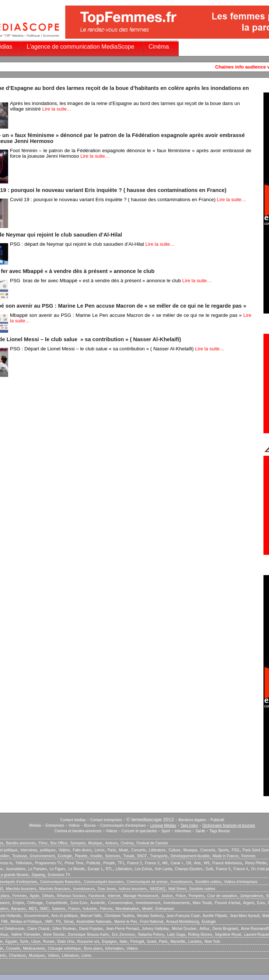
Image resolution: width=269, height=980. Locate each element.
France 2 (134, 863)
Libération (124, 869)
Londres (195, 941)
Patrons (106, 909)
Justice (167, 896)
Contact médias (73, 820)
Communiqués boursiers (104, 882)
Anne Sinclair (54, 934)
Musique (95, 843)
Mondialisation (127, 909)
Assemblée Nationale (94, 922)
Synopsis (78, 843)
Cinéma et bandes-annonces (78, 831)
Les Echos (144, 869)
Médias (35, 825)
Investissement (148, 903)
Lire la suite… (57, 109)
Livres (100, 850)
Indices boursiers (133, 889)
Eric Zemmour (124, 934)
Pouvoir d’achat (228, 903)
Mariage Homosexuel (141, 896)
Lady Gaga (176, 934)
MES (33, 909)
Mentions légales (192, 820)
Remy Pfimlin (256, 863)
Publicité (217, 820)
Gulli (209, 869)
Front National (152, 922)
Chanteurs (17, 955)
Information (114, 948)
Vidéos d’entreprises (241, 882)
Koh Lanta (164, 869)
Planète (81, 856)
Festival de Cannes (152, 843)
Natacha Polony (151, 934)
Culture (174, 850)
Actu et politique (64, 916)
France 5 (223, 869)
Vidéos (74, 825)
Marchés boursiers (21, 889)
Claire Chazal (38, 929)
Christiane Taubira (119, 916)
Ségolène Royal (228, 934)
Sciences (113, 856)
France (74, 909)
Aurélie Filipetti (215, 916)
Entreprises (55, 825)
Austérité (97, 903)
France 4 (240, 869)
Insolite (96, 856)
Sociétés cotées (208, 882)
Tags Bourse (220, 831)
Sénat (69, 922)
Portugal (137, 941)
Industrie (90, 909)
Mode (124, 850)
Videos (112, 831)
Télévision (23, 863)
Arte (198, 863)
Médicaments (34, 948)
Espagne (109, 941)
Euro (261, 903)
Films (43, 843)
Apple (35, 896)
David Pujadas (91, 929)
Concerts (139, 850)
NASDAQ (157, 889)
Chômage (35, 903)
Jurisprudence (251, 896)
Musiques (37, 955)
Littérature (157, 850)
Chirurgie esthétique (64, 948)
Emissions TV (59, 875)
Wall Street (177, 889)
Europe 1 (95, 869)
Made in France (225, 856)
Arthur (204, 929)
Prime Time (74, 863)
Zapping (38, 875)
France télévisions (227, 863)
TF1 (121, 863)
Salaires (59, 909)
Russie (49, 941)
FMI (4, 922)
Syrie (24, 941)
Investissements (177, 903)
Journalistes (15, 869)
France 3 (152, 863)
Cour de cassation (222, 896)
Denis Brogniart (225, 929)
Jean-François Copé (183, 916)
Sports (223, 850)
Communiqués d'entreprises (123, 825)
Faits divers (82, 850)
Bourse (90, 825)
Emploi (18, 903)
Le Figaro (57, 869)
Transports (159, 856)
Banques (18, 909)
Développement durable (190, 856)
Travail (129, 856)
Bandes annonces (21, 843)
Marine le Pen (126, 922)
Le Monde (76, 869)
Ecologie (65, 856)
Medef (147, 909)
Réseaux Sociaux (71, 896)
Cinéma (159, 47)
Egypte (11, 941)
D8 (189, 863)
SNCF (142, 856)
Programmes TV (48, 863)
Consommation (120, 903)
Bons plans (93, 948)
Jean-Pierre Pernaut (122, 929)
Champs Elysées (188, 869)
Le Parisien (38, 869)
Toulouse (20, 856)
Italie (123, 941)
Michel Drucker (184, 929)
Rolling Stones (200, 934)
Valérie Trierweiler (26, 934)
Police (180, 896)
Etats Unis (66, 941)
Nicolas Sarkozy (150, 916)
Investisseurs (181, 882)
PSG (236, 850)
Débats (48, 896)
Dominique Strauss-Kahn (88, 934)
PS (58, 922)
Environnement (42, 856)
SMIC (44, 909)
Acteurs (112, 843)
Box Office (59, 843)
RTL (109, 869)
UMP (49, 922)
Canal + (177, 863)
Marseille (178, 941)
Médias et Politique (26, 922)
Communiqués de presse (147, 882)
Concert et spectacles (139, 831)
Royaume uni (88, 941)
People (109, 863)
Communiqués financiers (60, 882)
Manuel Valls (91, 916)
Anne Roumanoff (255, 929)
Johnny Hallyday (155, 929)
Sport (166, 831)
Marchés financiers (55, 889)
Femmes (249, 856)
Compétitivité (56, 903)
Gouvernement (36, 916)
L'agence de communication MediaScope (80, 47)
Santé (200, 831)
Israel (151, 941)
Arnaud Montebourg (182, 922)
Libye (36, 941)
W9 (207, 863)
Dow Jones (107, 889)
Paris (112, 850)
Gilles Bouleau (64, 929)
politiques (48, 850)
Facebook (97, 896)
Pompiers (196, 896)
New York (212, 941)
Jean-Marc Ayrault (245, 916)
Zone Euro (79, 903)
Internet (114, 896)
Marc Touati (202, 903)
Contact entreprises (106, 820)
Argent (249, 903)
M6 (165, 863)
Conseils (13, 948)
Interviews (183, 831)
